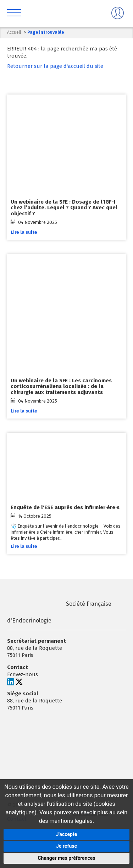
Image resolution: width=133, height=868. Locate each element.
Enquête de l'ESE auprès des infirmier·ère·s (65, 507)
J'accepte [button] (67, 834)
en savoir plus (90, 812)
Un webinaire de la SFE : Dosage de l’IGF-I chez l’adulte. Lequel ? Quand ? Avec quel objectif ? (64, 208)
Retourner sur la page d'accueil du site (55, 66)
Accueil (14, 32)
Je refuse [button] (66, 846)
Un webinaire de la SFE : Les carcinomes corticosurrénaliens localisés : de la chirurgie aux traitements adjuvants (61, 386)
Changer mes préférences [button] (66, 858)
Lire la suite (24, 232)
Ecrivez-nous (23, 675)
